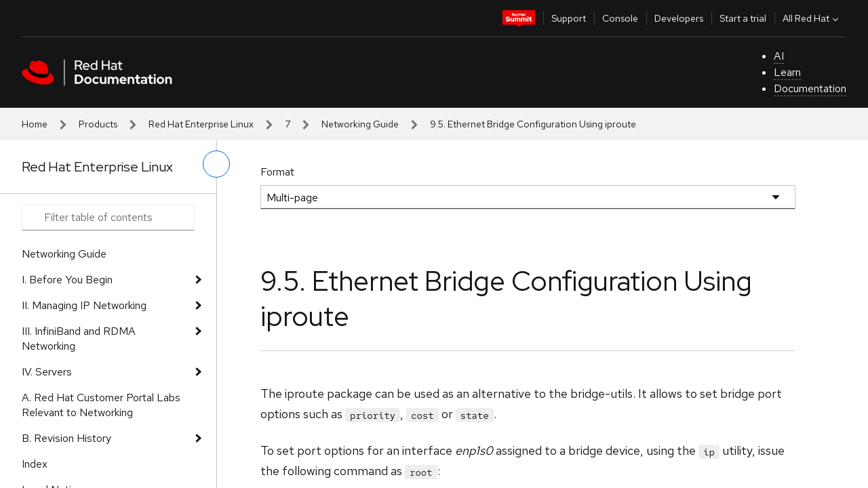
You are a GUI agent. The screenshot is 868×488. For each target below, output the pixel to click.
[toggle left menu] (216, 164)
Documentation (810, 88)
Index (35, 464)
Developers (679, 18)
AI (779, 56)
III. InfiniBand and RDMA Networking (79, 339)
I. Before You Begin (67, 280)
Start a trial (743, 18)
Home (35, 124)
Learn (787, 72)
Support (569, 18)
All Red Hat (812, 18)
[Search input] (108, 218)
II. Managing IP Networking (84, 305)
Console (620, 18)
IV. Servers (47, 372)
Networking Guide (360, 124)
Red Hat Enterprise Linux (201, 124)
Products (98, 124)
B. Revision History (66, 438)
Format (277, 172)
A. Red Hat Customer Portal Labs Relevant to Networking (101, 405)
